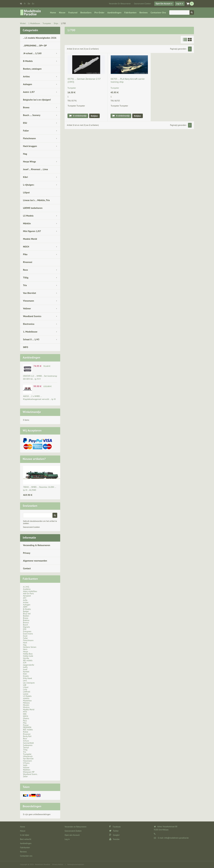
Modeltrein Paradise (43, 864)
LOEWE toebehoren (33, 208)
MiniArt (26, 705)
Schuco (26, 741)
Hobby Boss (28, 654)
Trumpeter (47, 23)
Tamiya (26, 747)
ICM (25, 663)
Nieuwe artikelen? (34, 459)
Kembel (26, 672)
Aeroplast (27, 596)
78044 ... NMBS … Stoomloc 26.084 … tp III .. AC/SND (40, 489)
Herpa (25, 652)
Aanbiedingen (114, 12)
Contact (27, 568)
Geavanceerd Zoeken (143, 4)
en (33, 4)
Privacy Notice (58, 864)
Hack (25, 643)
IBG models (28, 660)
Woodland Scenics (32, 316)
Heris (25, 649)
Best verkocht (26, 839)
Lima (25, 689)
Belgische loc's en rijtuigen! (37, 100)
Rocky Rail (27, 736)
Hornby (26, 658)
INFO (26, 347)
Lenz (25, 681)
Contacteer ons (158, 12)
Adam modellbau (30, 591)
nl (21, 4)
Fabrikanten (130, 12)
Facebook (115, 827)
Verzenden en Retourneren (120, 4)
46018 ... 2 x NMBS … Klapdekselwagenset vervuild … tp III (39, 398)
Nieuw (62, 12)
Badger (26, 611)
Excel (25, 636)
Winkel (23, 23)
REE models (28, 730)
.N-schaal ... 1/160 (32, 53)
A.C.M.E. (26, 587)
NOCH (26, 247)
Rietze (26, 732)
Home (53, 12)
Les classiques (29, 683)
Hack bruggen (30, 146)
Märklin (27, 223)
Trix (25, 285)
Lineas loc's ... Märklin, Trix (36, 200)
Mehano (26, 703)
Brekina (26, 620)
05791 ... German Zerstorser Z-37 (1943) (84, 80)
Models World (30, 239)
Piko (25, 254)
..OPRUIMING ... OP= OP (35, 46)
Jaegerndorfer (29, 665)
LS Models (28, 216)
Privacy (27, 553)
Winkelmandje (32, 412)
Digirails (26, 627)
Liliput (26, 192)
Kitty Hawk (27, 678)
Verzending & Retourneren (37, 545)
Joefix (25, 667)
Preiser (26, 725)
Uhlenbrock (28, 756)
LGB (25, 685)
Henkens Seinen (30, 647)
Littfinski (27, 692)
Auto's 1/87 (29, 92)
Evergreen (27, 631)
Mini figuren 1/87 (32, 231)
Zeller (25, 776)
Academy (27, 589)
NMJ (25, 714)
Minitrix (26, 707)
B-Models (28, 61)
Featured (73, 12)
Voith (25, 765)
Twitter (114, 831)
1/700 (63, 23)
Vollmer (27, 308)
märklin (26, 698)
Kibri (25, 177)
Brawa (26, 107)
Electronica (29, 324)
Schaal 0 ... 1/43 (31, 339)
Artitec (26, 76)
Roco (25, 270)
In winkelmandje (80, 116)
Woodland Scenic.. (31, 774)
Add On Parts (28, 594)
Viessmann (29, 301)
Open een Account (163, 4)
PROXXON (27, 727)
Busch (25, 625)
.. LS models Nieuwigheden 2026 (40, 38)
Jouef (25, 669)
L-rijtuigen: (29, 185)
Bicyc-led (27, 614)
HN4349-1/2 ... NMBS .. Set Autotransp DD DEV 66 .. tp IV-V (40, 377)
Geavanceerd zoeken (31, 527)
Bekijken (94, 116)
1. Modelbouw (34, 23)
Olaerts (26, 718)
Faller (26, 131)
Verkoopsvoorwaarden (76, 864)
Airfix (25, 600)
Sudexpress (28, 745)
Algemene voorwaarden (35, 561)
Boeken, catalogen (32, 69)
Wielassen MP (29, 772)
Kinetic (26, 676)
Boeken (26, 616)
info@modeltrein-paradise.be (176, 838)
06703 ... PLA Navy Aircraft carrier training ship (128, 80)
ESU (25, 123)
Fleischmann (29, 138)
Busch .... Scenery (32, 115)
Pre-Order (99, 12)
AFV (25, 598)
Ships (56, 23)
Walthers (27, 770)
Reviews (143, 12)
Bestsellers (86, 12)
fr (25, 4)
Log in (179, 4)
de (29, 4)
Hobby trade (28, 656)
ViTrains (26, 763)
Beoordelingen (32, 806)
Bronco (26, 623)
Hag (25, 154)
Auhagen (27, 84)
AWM (25, 607)
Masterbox (27, 701)
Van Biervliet (29, 293)
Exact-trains (28, 634)
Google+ (115, 835)
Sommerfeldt (28, 743)
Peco (25, 721)
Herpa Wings (29, 161)
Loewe (26, 694)
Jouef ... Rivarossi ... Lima (35, 169)
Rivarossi (28, 262)
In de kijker (25, 835)
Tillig (26, 277)
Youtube (114, 839)
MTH (25, 712)
